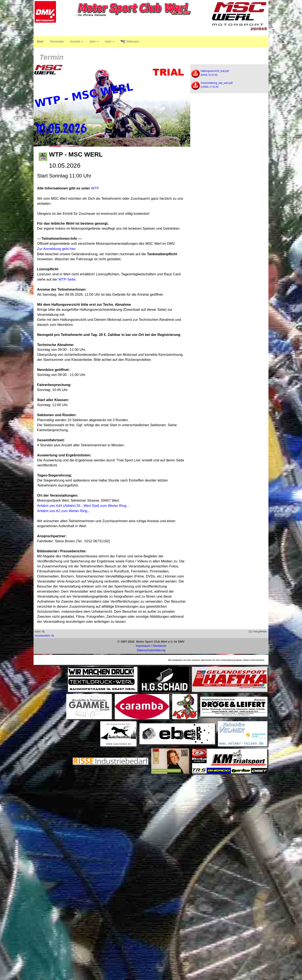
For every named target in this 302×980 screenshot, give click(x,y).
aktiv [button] (94, 41)
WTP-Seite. (67, 279)
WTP (95, 188)
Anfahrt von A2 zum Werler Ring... (64, 511)
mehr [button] (109, 41)
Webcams (130, 42)
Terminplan (57, 41)
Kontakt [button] (77, 41)
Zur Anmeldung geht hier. (57, 249)
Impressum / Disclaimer (151, 646)
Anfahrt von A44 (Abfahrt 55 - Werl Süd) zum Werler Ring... (83, 506)
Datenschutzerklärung (151, 650)
